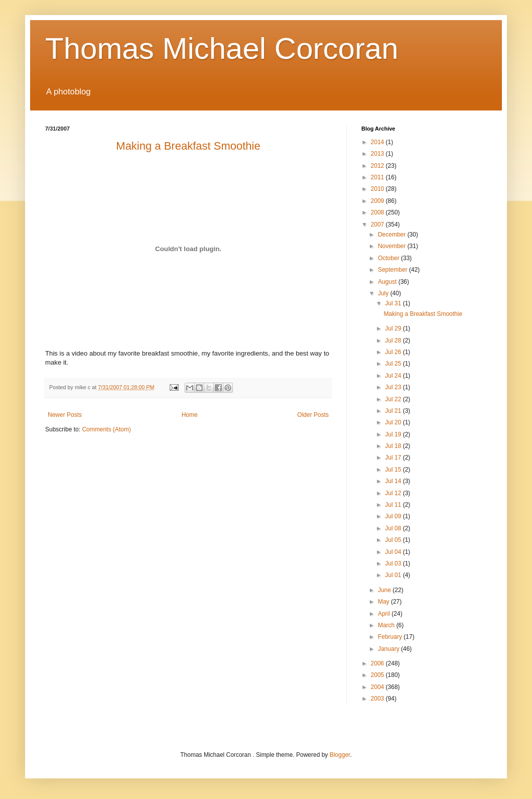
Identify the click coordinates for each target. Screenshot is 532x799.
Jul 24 (394, 376)
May (384, 602)
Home (190, 415)
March (387, 625)
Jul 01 (394, 575)
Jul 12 (394, 493)
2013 (378, 154)
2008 (378, 212)
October (389, 258)
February (391, 637)
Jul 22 (394, 399)
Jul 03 (394, 563)
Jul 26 (394, 352)
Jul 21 (394, 411)
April (385, 614)
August (388, 282)
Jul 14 (394, 481)
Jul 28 (394, 340)
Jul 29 (394, 328)
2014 (378, 142)
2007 (378, 224)
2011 (378, 177)
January (389, 649)
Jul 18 (394, 446)
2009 (378, 201)
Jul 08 (394, 528)
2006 (378, 663)
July (384, 293)
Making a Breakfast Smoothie (423, 314)
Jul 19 (394, 434)
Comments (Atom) (106, 429)
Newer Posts (65, 415)
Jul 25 (394, 364)
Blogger (340, 755)
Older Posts (313, 415)
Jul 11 (394, 505)
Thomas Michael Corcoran (222, 48)
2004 (378, 687)
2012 (378, 166)
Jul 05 (394, 540)
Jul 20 (394, 422)
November (393, 246)
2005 (378, 675)
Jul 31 (394, 303)
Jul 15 (394, 470)
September (393, 270)
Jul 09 (394, 516)
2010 (378, 189)
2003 (378, 699)
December (393, 235)
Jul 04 (394, 552)
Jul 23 (394, 387)
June (385, 590)
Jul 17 (394, 458)
